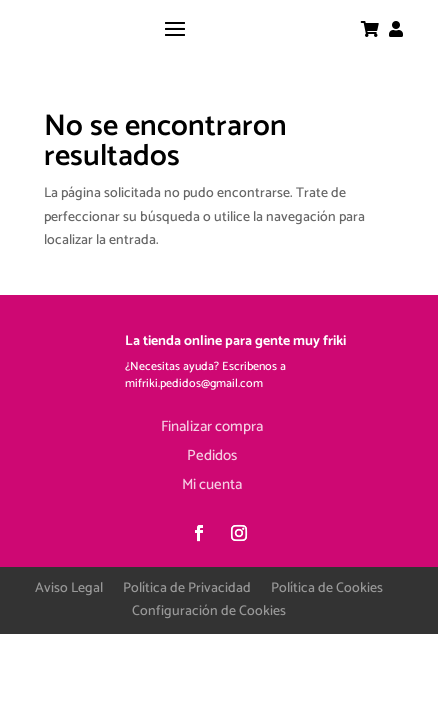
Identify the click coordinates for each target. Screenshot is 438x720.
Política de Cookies (327, 588)
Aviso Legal (69, 588)
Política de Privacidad (187, 588)
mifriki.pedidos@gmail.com (194, 383)
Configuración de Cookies (209, 611)
